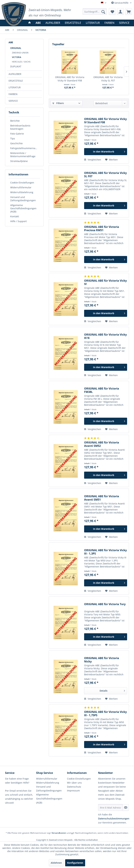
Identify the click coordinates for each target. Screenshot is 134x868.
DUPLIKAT (16, 66)
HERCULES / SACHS (21, 62)
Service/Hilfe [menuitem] (120, 3)
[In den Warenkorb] (106, 152)
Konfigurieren (75, 863)
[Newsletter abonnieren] (126, 808)
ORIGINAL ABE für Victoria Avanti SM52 (102, 444)
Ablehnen (56, 863)
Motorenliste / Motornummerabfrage (23, 155)
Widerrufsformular (21, 187)
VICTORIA (17, 57)
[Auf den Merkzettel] (111, 160)
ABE (11, 42)
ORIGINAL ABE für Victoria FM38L (102, 390)
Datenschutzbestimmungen (114, 818)
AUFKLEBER (15, 74)
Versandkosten (59, 833)
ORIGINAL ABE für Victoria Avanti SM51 (102, 498)
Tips (13, 138)
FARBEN (13, 94)
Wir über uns (74, 783)
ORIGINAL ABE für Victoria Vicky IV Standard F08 (70, 79)
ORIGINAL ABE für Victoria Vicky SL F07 (108, 79)
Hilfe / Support (18, 221)
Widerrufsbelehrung (22, 192)
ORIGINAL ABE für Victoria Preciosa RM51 (102, 229)
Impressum (73, 791)
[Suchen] (103, 12)
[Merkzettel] (112, 12)
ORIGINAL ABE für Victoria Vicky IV (105, 282)
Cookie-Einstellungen (22, 183)
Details (112, 690)
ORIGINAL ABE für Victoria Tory (105, 604)
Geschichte (16, 143)
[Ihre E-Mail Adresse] (110, 808)
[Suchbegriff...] (95, 12)
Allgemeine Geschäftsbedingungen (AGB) (23, 208)
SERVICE (13, 101)
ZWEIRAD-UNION (20, 53)
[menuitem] (95, 12)
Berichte (15, 121)
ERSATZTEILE (16, 81)
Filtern (58, 103)
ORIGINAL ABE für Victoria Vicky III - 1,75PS (105, 714)
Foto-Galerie (17, 134)
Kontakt (15, 216)
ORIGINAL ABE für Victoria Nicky (102, 660)
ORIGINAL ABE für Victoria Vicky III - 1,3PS (105, 552)
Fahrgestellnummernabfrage (25, 148)
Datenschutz (74, 787)
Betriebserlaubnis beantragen (20, 127)
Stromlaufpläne (19, 161)
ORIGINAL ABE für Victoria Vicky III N (105, 336)
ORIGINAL (16, 48)
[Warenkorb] (129, 12)
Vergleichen (93, 160)
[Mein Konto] (120, 12)
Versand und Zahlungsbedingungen (23, 199)
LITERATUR (15, 87)
